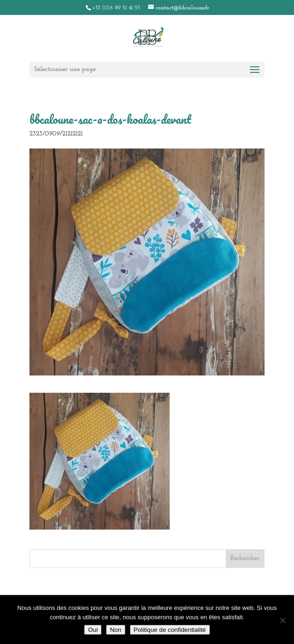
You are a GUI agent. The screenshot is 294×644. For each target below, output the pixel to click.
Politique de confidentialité (170, 630)
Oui (93, 630)
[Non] (282, 620)
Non (115, 630)
